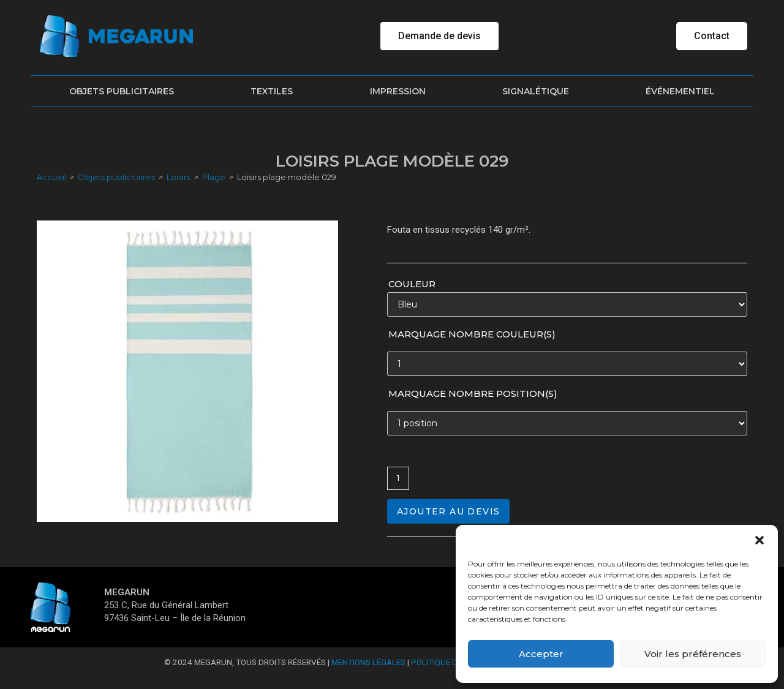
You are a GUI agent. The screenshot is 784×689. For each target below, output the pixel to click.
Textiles (272, 91)
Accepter (541, 654)
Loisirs (179, 177)
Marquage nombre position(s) (473, 393)
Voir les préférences (693, 654)
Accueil (51, 177)
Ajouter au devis (448, 511)
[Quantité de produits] (398, 478)
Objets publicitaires (122, 91)
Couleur (412, 284)
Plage (214, 177)
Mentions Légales (368, 662)
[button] (759, 540)
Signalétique (536, 91)
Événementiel (680, 91)
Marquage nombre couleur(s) (472, 334)
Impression (398, 91)
